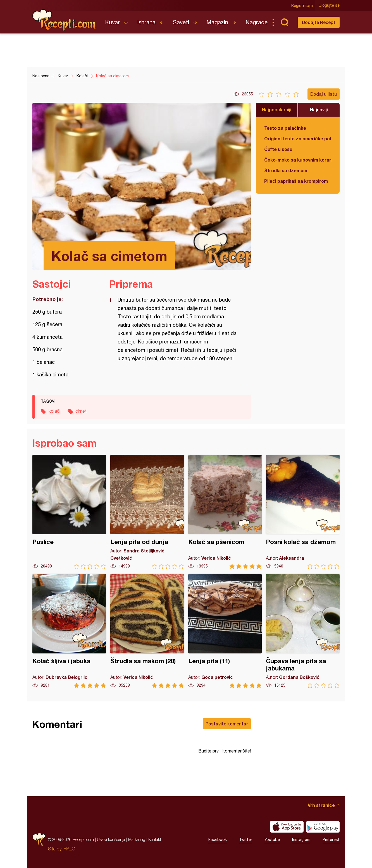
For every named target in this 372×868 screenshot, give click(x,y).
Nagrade (257, 22)
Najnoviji (319, 110)
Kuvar (112, 22)
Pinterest (331, 840)
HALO (69, 849)
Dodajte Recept (319, 22)
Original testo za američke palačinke (298, 139)
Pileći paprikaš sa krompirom (296, 181)
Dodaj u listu (324, 94)
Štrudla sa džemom (286, 170)
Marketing (137, 839)
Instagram (301, 840)
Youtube (272, 840)
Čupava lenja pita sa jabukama (303, 631)
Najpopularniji (277, 110)
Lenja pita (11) (225, 631)
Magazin (217, 22)
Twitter (246, 840)
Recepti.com (65, 20)
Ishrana (146, 22)
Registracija (302, 6)
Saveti (181, 22)
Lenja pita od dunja (147, 512)
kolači (54, 411)
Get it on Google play (323, 827)
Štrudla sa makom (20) (147, 631)
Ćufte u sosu (278, 149)
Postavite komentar (227, 724)
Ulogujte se (329, 6)
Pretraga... (284, 22)
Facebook (218, 840)
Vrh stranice (321, 805)
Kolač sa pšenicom (225, 512)
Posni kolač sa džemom (303, 512)
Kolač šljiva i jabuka (69, 631)
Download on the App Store (287, 827)
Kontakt (155, 839)
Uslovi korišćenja (111, 839)
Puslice (69, 512)
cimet (81, 411)
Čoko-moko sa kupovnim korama (298, 160)
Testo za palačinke (285, 128)
